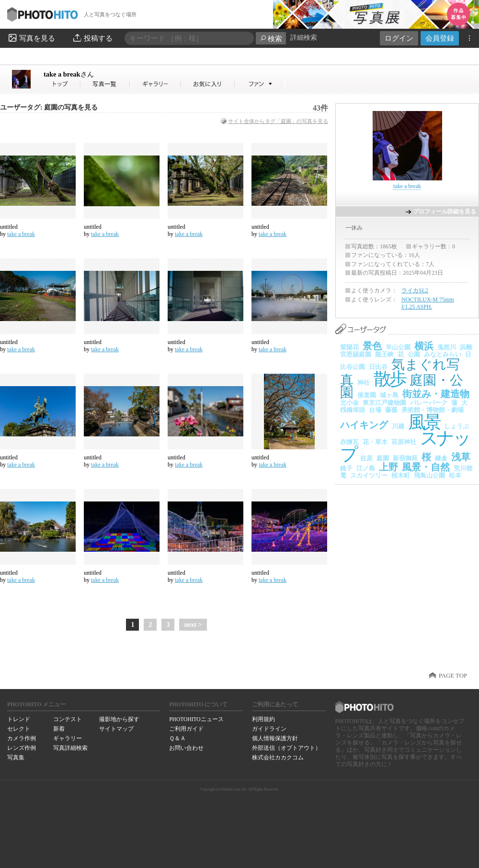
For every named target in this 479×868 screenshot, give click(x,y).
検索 (271, 39)
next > (193, 625)
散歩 (390, 379)
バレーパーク (429, 403)
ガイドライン (269, 729)
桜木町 (401, 475)
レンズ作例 (22, 748)
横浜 (424, 346)
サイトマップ (116, 729)
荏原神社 (404, 442)
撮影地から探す (119, 719)
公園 (414, 354)
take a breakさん (62, 84)
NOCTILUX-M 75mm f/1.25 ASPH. (428, 303)
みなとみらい (443, 354)
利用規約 (263, 719)
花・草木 (375, 442)
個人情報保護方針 (275, 738)
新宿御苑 (405, 458)
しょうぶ (456, 426)
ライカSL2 (415, 290)
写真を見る (31, 38)
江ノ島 (366, 468)
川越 (398, 426)
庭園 (383, 458)
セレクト (19, 729)
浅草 (461, 457)
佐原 (366, 458)
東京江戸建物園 (384, 403)
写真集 (16, 757)
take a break (69, 74)
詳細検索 (304, 38)
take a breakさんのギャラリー (156, 84)
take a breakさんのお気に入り (208, 84)
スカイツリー (369, 475)
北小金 (349, 403)
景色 (372, 346)
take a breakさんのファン (260, 84)
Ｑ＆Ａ (177, 738)
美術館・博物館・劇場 (433, 410)
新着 (59, 729)
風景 (424, 422)
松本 (455, 475)
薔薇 (391, 410)
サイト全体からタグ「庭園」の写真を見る (278, 121)
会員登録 (440, 38)
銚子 (346, 468)
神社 (364, 383)
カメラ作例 (22, 738)
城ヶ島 (389, 395)
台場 (375, 410)
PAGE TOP (453, 676)
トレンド (19, 719)
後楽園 (367, 395)
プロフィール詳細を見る (445, 211)
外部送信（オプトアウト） (286, 748)
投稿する (92, 38)
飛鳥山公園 (429, 475)
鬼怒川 (447, 347)
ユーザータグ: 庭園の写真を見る (49, 107)
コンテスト (68, 719)
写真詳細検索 (70, 748)
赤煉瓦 (349, 442)
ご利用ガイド (186, 729)
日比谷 (378, 367)
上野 (388, 467)
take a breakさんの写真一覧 (105, 84)
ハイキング (364, 425)
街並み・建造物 (436, 394)
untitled (9, 227)
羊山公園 (398, 347)
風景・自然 (426, 467)
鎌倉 (441, 458)
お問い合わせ (186, 748)
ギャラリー (68, 738)
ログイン (399, 38)
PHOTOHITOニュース (196, 719)
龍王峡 (384, 354)
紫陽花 (349, 347)
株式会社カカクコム (278, 757)
